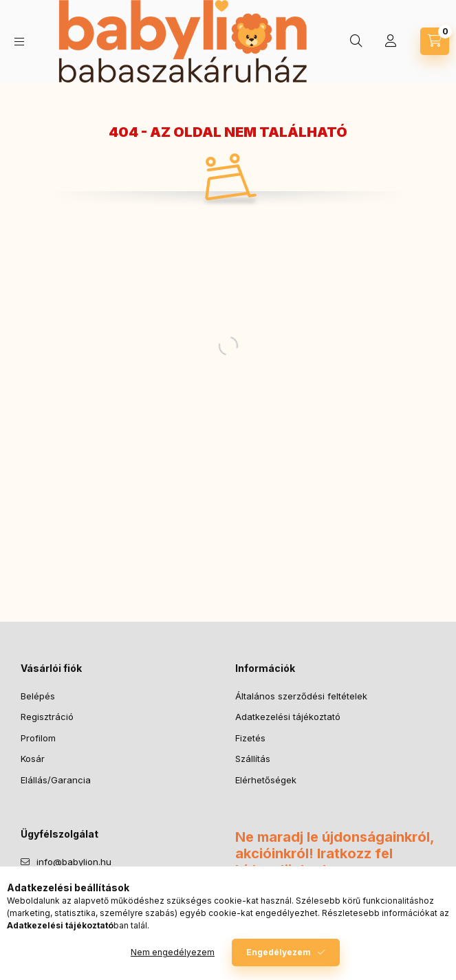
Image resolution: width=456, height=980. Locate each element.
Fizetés (250, 738)
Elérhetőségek (266, 780)
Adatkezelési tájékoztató (288, 717)
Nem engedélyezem (173, 952)
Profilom (38, 738)
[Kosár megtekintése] (435, 41)
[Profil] (391, 41)
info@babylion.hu (74, 862)
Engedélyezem (279, 952)
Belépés (38, 696)
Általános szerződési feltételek (301, 696)
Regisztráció (47, 717)
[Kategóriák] (19, 42)
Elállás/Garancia (56, 780)
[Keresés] (356, 41)
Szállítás (253, 759)
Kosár (33, 759)
